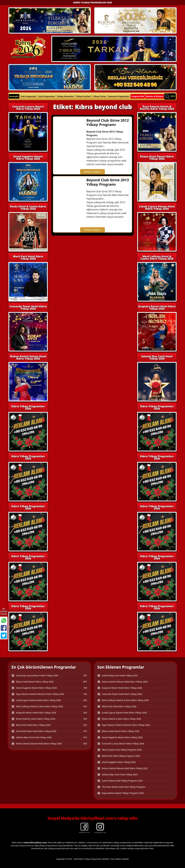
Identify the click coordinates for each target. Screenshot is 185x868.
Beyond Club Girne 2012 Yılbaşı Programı (108, 122)
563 (85, 713)
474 (85, 737)
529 (85, 725)
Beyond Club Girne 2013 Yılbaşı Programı (108, 182)
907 (85, 675)
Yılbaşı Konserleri (65, 96)
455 (85, 744)
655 (85, 700)
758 (85, 688)
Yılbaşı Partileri (83, 96)
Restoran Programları (119, 96)
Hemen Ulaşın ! (92, 172)
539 (85, 719)
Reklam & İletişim (155, 96)
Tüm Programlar (29, 96)
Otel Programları (47, 96)
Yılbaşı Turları (99, 96)
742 (85, 694)
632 (85, 706)
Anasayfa (14, 96)
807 (85, 682)
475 (85, 731)
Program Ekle (138, 96)
